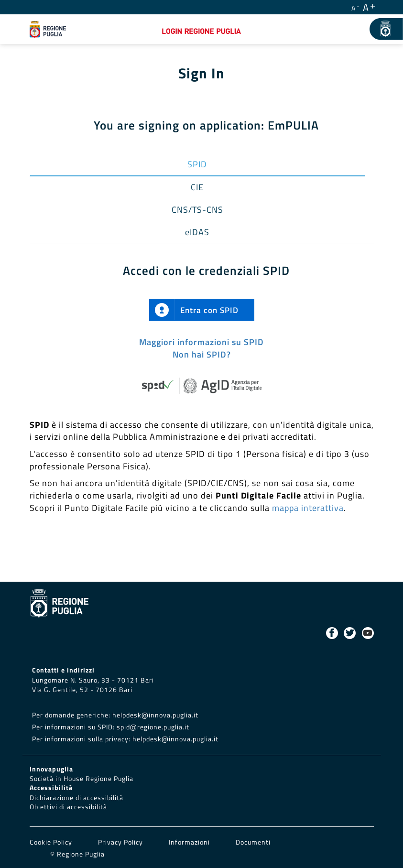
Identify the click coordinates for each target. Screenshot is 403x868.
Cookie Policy (52, 842)
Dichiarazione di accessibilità (76, 798)
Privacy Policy (121, 842)
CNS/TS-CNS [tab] (197, 210)
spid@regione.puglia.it (153, 727)
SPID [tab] (197, 164)
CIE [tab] (197, 187)
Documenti (253, 842)
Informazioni (189, 842)
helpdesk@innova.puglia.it (155, 715)
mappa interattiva (308, 508)
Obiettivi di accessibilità (68, 807)
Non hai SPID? (202, 354)
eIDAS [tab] (197, 232)
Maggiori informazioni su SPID (201, 342)
